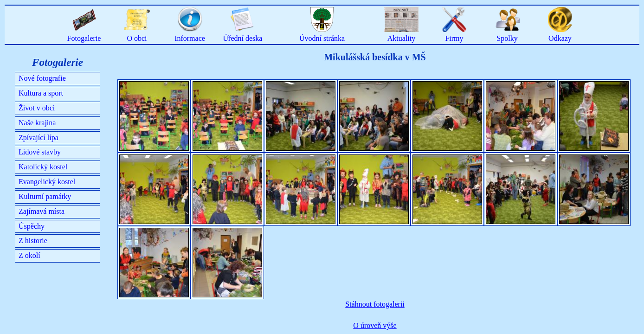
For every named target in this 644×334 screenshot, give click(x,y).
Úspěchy (32, 226)
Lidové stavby (40, 152)
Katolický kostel (43, 167)
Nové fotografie (42, 78)
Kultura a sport (41, 93)
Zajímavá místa (42, 211)
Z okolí (29, 255)
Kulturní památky (45, 196)
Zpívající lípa (39, 138)
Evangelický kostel (47, 182)
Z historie (33, 241)
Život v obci (37, 108)
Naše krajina (37, 123)
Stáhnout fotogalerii (375, 304)
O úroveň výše (375, 325)
